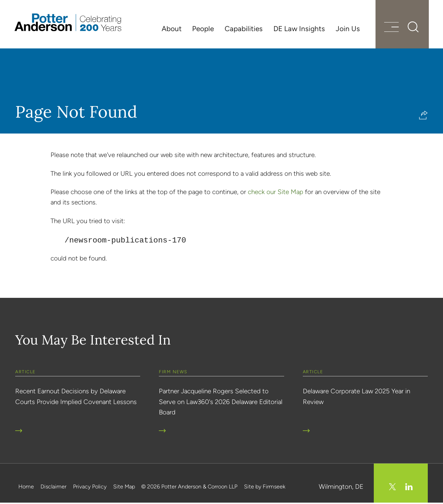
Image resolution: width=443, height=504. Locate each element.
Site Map (124, 488)
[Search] (412, 28)
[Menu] (390, 29)
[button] (423, 116)
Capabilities (244, 29)
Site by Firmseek (265, 488)
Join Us (348, 29)
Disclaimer (53, 488)
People (203, 29)
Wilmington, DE (341, 488)
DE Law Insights (299, 29)
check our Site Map (275, 193)
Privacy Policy (90, 488)
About (172, 29)
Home (26, 488)
